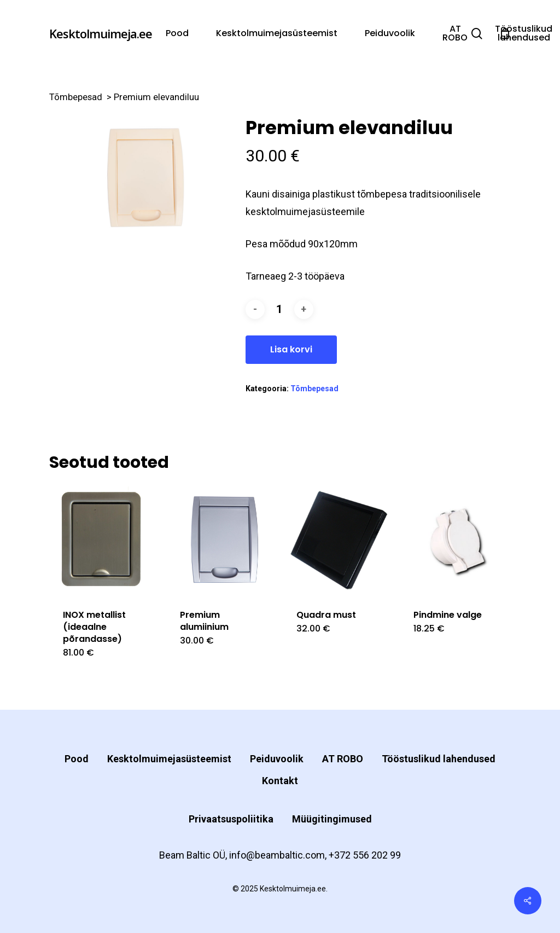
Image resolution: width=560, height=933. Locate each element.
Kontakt (280, 781)
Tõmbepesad (76, 97)
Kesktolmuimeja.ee (101, 33)
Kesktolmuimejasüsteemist (169, 759)
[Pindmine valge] (455, 540)
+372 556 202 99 (365, 855)
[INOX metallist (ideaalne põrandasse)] (105, 540)
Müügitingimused (332, 819)
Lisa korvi (291, 349)
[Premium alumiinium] (222, 540)
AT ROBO (343, 759)
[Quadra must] (338, 540)
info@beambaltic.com (277, 855)
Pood (77, 759)
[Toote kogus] (279, 309)
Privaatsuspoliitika (231, 819)
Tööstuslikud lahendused (439, 759)
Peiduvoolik (277, 759)
